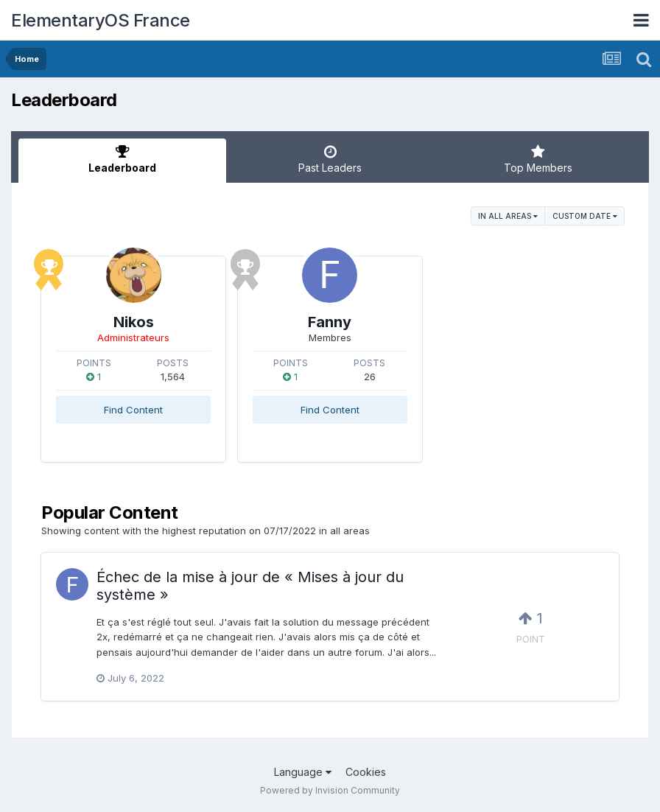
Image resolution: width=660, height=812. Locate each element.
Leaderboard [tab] (122, 159)
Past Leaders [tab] (330, 159)
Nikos (134, 322)
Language (303, 772)
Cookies (366, 772)
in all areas (508, 216)
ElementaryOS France (101, 20)
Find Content (133, 410)
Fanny (330, 322)
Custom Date (585, 216)
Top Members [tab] (538, 159)
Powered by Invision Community (330, 790)
